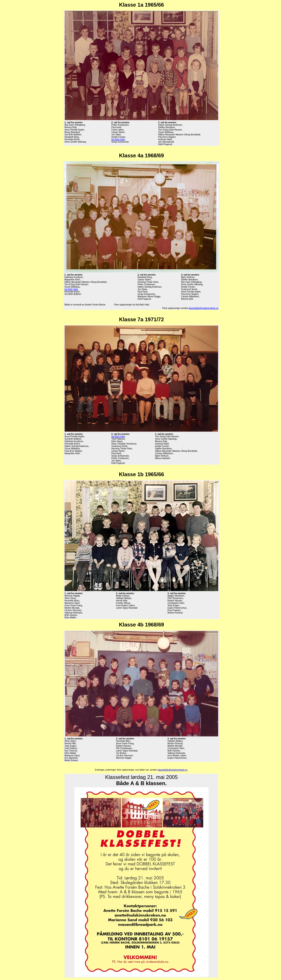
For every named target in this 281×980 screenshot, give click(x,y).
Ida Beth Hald (118, 139)
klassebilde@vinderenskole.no (203, 308)
